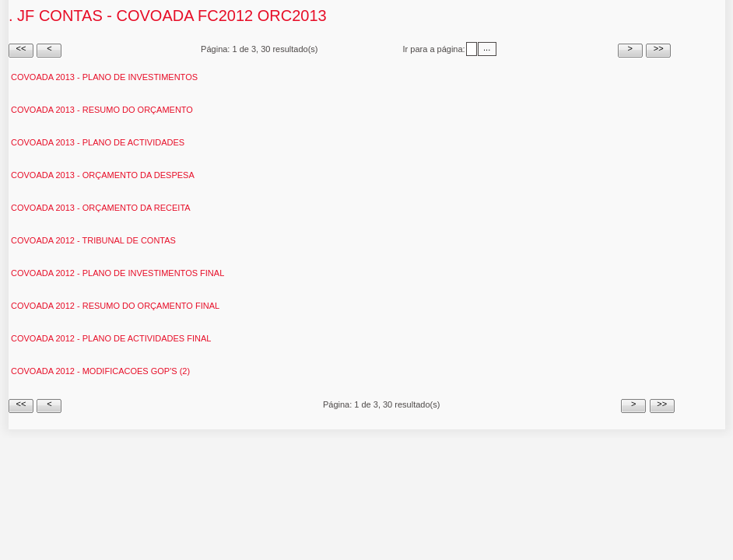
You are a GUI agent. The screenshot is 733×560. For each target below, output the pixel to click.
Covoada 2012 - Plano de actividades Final (111, 338)
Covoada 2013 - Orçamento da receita (101, 208)
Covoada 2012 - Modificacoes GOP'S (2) (100, 371)
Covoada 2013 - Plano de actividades (98, 142)
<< (21, 48)
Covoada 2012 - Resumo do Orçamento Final (115, 306)
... (487, 47)
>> (659, 48)
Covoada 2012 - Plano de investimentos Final (117, 273)
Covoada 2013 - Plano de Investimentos (104, 77)
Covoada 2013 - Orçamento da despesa (103, 175)
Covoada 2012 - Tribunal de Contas (93, 240)
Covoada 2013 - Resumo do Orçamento (102, 110)
